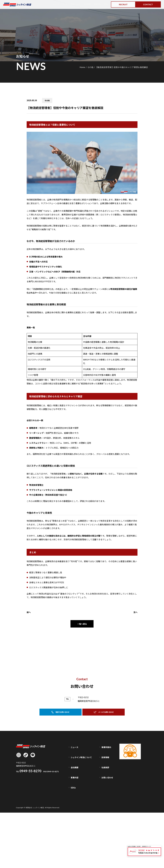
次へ (135, 612)
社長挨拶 (106, 833)
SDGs (105, 4)
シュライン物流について (68, 4)
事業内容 (96, 4)
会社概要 (85, 4)
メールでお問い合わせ (104, 789)
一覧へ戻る (82, 624)
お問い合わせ (107, 838)
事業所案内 (107, 822)
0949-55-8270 (73, 775)
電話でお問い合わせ (61, 789)
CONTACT (148, 4)
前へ (29, 612)
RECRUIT (123, 4)
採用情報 (106, 827)
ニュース (51, 4)
